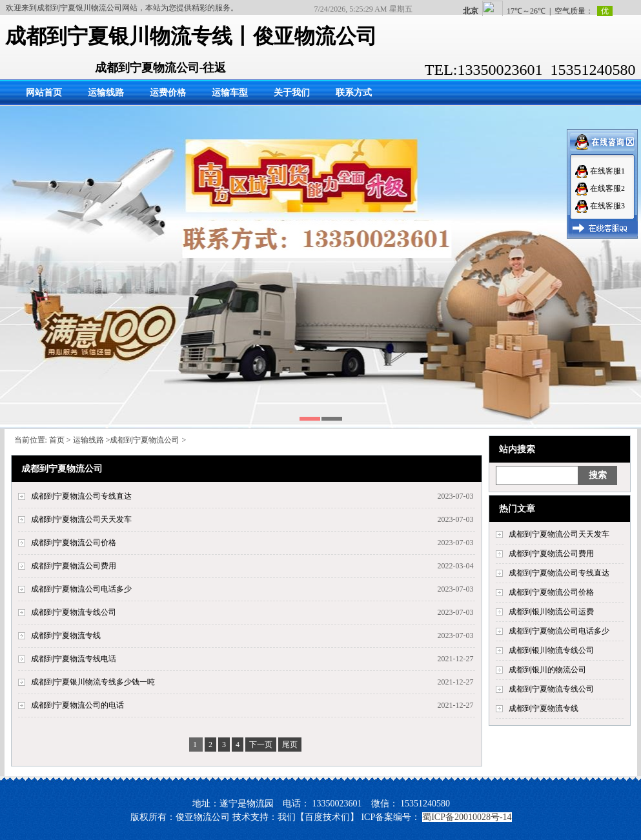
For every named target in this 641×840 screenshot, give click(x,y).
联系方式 (354, 93)
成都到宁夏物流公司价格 (551, 592)
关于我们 (292, 93)
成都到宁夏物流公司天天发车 (559, 534)
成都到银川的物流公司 (547, 670)
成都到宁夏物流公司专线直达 (559, 573)
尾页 (290, 745)
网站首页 (44, 93)
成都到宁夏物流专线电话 (74, 659)
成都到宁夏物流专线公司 (551, 689)
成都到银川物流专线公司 (551, 650)
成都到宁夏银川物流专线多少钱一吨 (93, 682)
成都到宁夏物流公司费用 (551, 554)
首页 (57, 440)
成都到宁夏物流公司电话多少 (559, 631)
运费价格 (168, 93)
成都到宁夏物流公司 (145, 440)
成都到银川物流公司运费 (551, 612)
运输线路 (106, 93)
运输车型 (230, 93)
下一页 (261, 745)
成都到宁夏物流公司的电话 (77, 705)
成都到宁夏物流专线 (544, 708)
